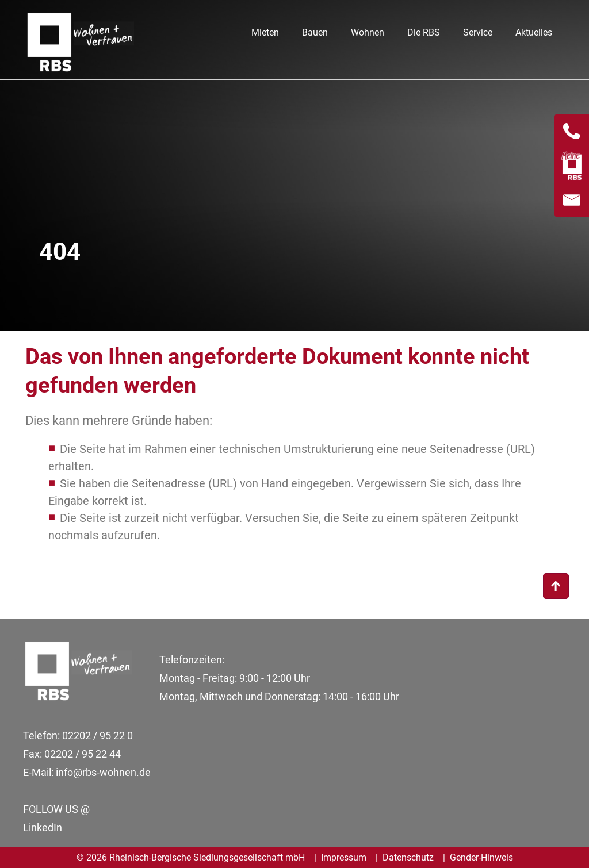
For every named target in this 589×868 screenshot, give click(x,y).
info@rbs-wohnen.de (103, 772)
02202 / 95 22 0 (97, 736)
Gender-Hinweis (481, 857)
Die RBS (424, 32)
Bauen (315, 32)
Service (478, 32)
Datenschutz (408, 857)
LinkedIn (43, 827)
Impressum (344, 857)
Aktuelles (534, 32)
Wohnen (368, 32)
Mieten (265, 32)
